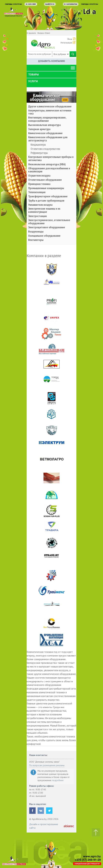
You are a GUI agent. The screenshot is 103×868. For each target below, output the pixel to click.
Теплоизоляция (37, 192)
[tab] (51, 75)
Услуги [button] (33, 81)
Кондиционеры (38, 145)
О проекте (31, 33)
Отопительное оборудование (45, 180)
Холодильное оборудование (44, 236)
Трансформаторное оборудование (48, 196)
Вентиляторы (36, 240)
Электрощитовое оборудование (47, 227)
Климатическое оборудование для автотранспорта (48, 139)
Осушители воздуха (39, 176)
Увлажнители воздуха (40, 205)
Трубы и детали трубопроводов (46, 201)
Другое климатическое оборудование (50, 106)
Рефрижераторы (39, 153)
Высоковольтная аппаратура (44, 125)
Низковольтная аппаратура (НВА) (47, 164)
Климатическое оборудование (45, 133)
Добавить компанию (52, 61)
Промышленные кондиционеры (46, 188)
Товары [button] (33, 74)
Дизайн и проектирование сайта (44, 826)
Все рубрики (61, 54)
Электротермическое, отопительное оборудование (49, 222)
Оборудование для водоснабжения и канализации (49, 170)
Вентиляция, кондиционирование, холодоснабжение (47, 119)
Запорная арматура (39, 129)
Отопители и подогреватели (45, 149)
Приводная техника (39, 184)
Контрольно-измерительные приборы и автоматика (51, 158)
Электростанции (37, 216)
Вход (70, 39)
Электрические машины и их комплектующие (44, 210)
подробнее (58, 780)
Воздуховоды (36, 232)
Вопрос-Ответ (44, 33)
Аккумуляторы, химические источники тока (50, 112)
